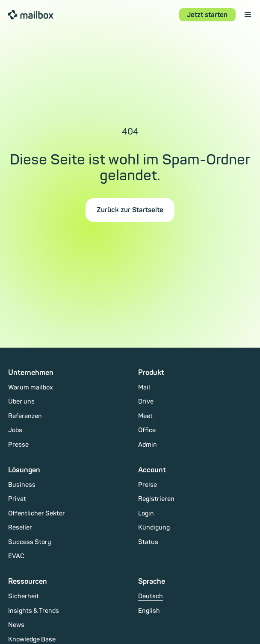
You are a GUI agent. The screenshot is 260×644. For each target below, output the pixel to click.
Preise (148, 485)
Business (22, 485)
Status (148, 542)
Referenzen (25, 416)
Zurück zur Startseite (130, 210)
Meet (145, 416)
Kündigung (154, 528)
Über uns (21, 402)
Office (147, 430)
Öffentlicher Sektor (37, 514)
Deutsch (151, 596)
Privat (17, 499)
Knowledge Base (32, 640)
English (149, 611)
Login (146, 514)
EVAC (16, 556)
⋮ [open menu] (248, 15)
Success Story (30, 542)
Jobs (15, 430)
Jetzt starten (207, 15)
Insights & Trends (34, 611)
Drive (146, 402)
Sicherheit (24, 596)
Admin (148, 445)
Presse (18, 445)
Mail (144, 388)
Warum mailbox (31, 388)
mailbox (31, 14)
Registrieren (156, 499)
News (16, 625)
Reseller (20, 528)
